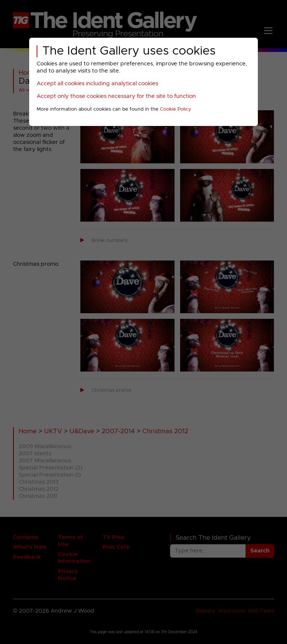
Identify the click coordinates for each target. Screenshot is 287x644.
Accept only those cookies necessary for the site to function (116, 96)
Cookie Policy (176, 109)
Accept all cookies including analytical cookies (97, 84)
